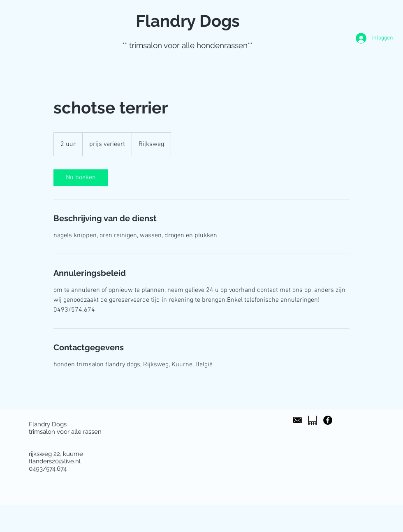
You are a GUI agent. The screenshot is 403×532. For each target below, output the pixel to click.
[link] (81, 178)
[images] (297, 420)
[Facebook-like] (307, 515)
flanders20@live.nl (55, 461)
